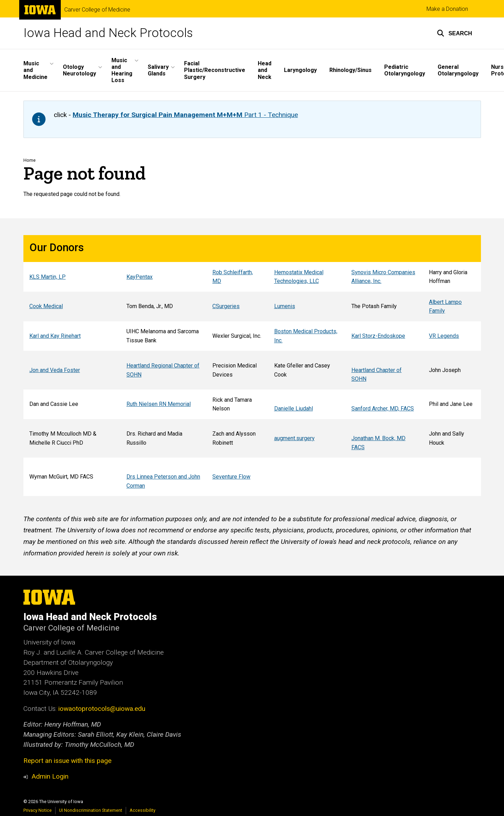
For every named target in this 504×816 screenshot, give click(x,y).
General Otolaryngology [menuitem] (458, 70)
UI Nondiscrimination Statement (91, 810)
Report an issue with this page (67, 761)
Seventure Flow (231, 477)
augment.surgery (294, 438)
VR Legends (444, 336)
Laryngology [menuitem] (300, 70)
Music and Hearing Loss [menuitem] (122, 70)
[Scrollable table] (252, 366)
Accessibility (143, 810)
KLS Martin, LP (47, 277)
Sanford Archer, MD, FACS (382, 409)
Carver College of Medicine (97, 10)
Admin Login (50, 776)
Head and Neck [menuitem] (265, 70)
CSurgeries (226, 307)
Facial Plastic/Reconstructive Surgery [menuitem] (215, 70)
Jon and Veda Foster (54, 370)
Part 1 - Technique (185, 115)
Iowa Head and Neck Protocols (108, 33)
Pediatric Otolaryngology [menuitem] (405, 70)
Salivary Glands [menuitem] (158, 70)
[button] (455, 33)
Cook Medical (46, 307)
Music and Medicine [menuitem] (35, 70)
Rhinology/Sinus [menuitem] (350, 70)
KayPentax (140, 277)
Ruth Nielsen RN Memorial (159, 404)
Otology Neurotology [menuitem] (79, 70)
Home (30, 160)
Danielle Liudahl (293, 409)
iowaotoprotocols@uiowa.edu (102, 709)
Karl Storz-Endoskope (378, 336)
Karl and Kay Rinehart (55, 336)
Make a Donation (447, 9)
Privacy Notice (38, 810)
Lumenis (284, 307)
